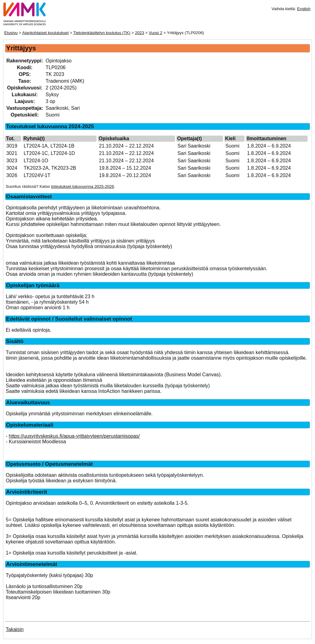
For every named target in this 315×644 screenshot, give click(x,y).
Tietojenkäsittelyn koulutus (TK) (102, 33)
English (304, 9)
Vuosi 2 (156, 33)
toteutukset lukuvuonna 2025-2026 (83, 186)
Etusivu (11, 33)
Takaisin (15, 629)
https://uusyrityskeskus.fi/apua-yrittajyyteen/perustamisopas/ (74, 436)
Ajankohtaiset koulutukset (45, 33)
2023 (140, 33)
